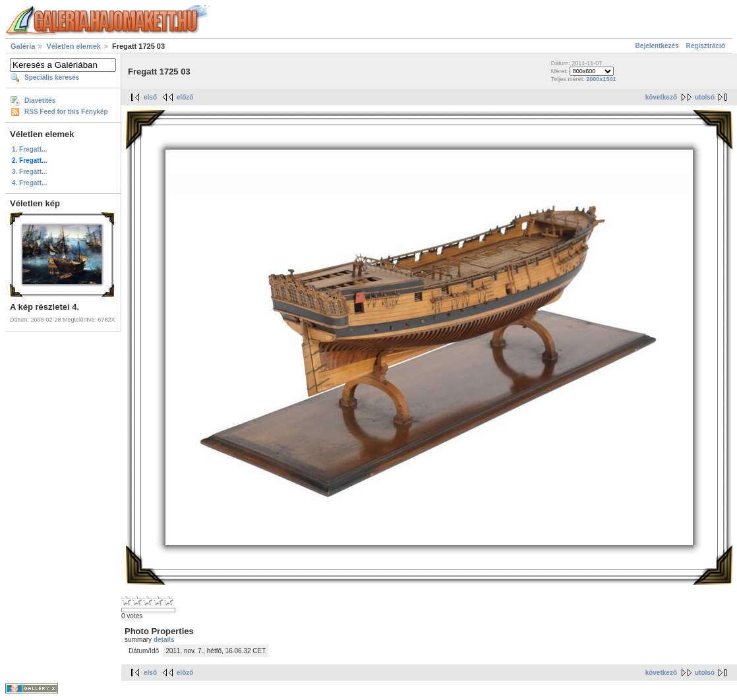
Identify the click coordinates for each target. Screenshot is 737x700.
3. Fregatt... (29, 172)
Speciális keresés (52, 77)
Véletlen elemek (74, 46)
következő (661, 97)
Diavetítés (40, 101)
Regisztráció (706, 46)
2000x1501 (601, 79)
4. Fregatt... (29, 183)
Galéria (23, 46)
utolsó (705, 97)
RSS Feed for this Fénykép (66, 112)
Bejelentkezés (657, 46)
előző (185, 97)
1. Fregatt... (29, 149)
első (150, 97)
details (164, 640)
